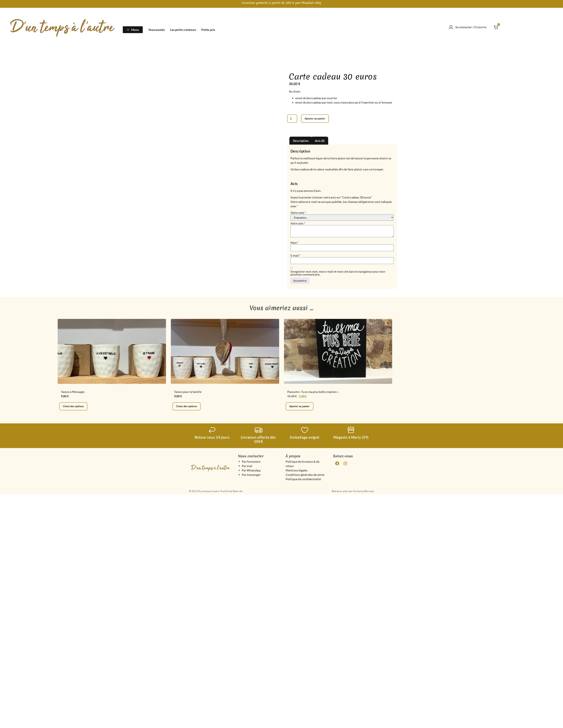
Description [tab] (301, 141)
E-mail (296, 256)
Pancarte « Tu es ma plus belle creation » (313, 392)
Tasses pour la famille (188, 392)
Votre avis (298, 223)
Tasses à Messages (73, 392)
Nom (295, 243)
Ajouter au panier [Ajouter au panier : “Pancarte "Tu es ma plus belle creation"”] (301, 407)
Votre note (298, 213)
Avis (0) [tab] (320, 141)
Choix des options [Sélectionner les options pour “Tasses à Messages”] (75, 407)
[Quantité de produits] (293, 119)
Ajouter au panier (317, 119)
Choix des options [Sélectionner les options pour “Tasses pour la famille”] (188, 407)
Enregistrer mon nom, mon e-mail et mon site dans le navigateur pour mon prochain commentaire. (338, 273)
